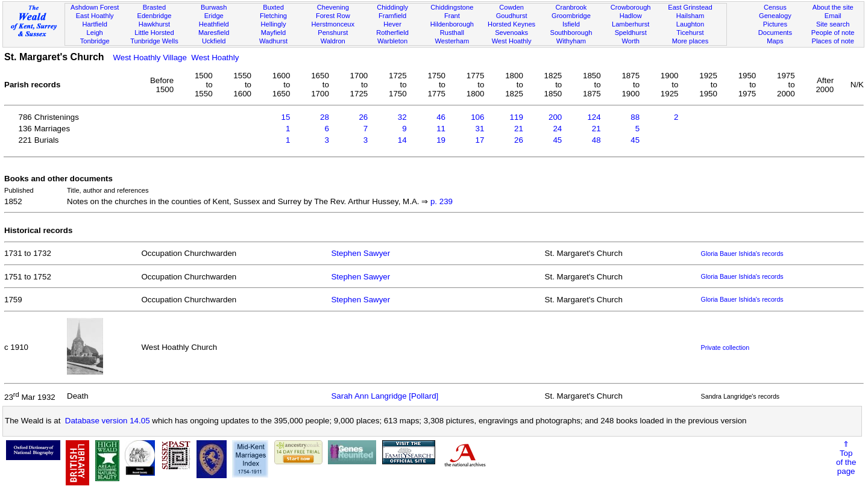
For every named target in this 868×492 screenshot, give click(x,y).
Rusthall (452, 33)
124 (594, 117)
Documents (775, 33)
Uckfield (214, 41)
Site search (833, 24)
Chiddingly (392, 7)
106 (477, 117)
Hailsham (690, 16)
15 (286, 117)
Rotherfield (392, 33)
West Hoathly (512, 41)
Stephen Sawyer (360, 253)
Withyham (571, 41)
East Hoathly (95, 16)
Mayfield (273, 33)
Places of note (832, 41)
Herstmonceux (333, 24)
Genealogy (775, 16)
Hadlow (631, 16)
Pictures (775, 24)
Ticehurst (690, 33)
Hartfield (94, 24)
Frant (452, 16)
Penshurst (333, 33)
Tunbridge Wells (154, 41)
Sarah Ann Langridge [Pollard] (385, 396)
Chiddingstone (452, 7)
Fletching (273, 16)
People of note (833, 33)
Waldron (333, 41)
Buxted (273, 7)
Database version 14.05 (108, 421)
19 (441, 140)
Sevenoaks (511, 33)
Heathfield (214, 24)
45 (557, 140)
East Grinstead (690, 7)
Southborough (571, 33)
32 (402, 117)
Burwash (214, 7)
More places (690, 41)
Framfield (392, 16)
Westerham (452, 41)
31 (480, 129)
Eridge (214, 16)
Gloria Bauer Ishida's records (742, 254)
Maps (775, 41)
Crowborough (631, 7)
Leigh (95, 33)
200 (555, 117)
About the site (833, 7)
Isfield (571, 24)
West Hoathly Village (150, 58)
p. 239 (442, 201)
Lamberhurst (631, 24)
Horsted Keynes (511, 24)
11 (441, 129)
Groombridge (571, 16)
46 (441, 117)
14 (402, 140)
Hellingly (274, 24)
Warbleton (392, 41)
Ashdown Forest (95, 7)
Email (833, 16)
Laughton (690, 24)
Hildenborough (452, 24)
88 (635, 117)
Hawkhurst (154, 24)
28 (325, 117)
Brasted (154, 7)
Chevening (333, 7)
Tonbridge (95, 41)
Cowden (511, 7)
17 (480, 140)
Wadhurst (273, 41)
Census (775, 7)
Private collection (725, 347)
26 (363, 117)
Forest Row (333, 16)
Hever (392, 24)
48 (596, 140)
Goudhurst (512, 16)
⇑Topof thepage (846, 458)
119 (517, 117)
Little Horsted (154, 33)
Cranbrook (571, 7)
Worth (630, 41)
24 (557, 129)
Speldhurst (631, 33)
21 (519, 129)
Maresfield (214, 33)
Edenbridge (155, 16)
